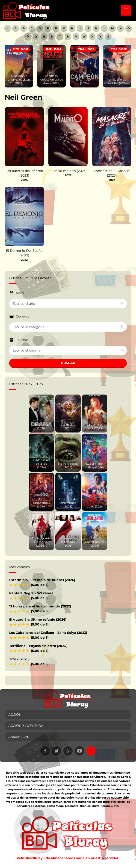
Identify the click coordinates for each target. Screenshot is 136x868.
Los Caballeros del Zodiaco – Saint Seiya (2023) (48, 633)
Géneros (22, 316)
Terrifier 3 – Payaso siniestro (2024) (38, 646)
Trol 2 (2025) (19, 659)
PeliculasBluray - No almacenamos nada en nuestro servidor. (68, 858)
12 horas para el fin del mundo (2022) (40, 606)
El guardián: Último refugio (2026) (38, 619)
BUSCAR (68, 363)
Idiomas (22, 340)
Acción (15, 715)
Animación (18, 737)
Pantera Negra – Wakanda (31, 593)
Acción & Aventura (26, 726)
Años (20, 293)
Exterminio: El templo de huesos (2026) (42, 580)
